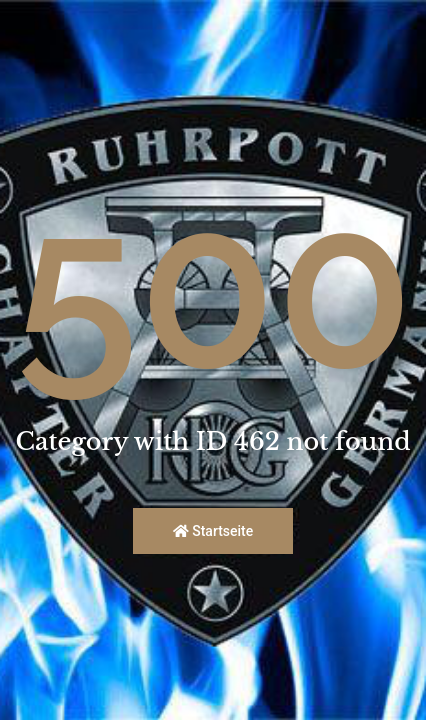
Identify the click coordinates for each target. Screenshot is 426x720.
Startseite (213, 531)
